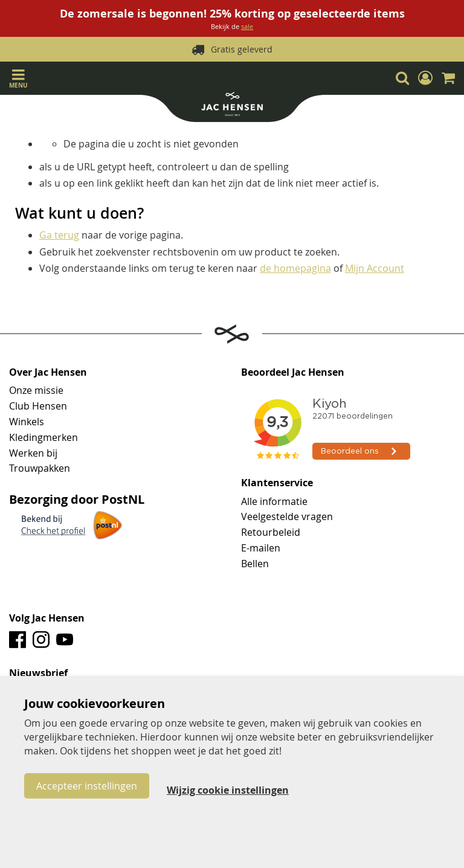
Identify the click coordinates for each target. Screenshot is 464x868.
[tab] (232, 674)
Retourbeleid (271, 532)
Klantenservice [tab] (277, 483)
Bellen (255, 564)
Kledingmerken (43, 437)
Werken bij (33, 453)
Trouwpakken (40, 468)
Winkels (27, 422)
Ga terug (59, 235)
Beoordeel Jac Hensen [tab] (293, 373)
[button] (425, 78)
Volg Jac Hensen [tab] (47, 619)
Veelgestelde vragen (287, 516)
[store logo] (232, 105)
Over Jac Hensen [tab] (48, 373)
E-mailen (261, 548)
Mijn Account (375, 268)
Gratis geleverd (242, 49)
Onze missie (36, 390)
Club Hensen (38, 406)
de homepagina (295, 268)
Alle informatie (274, 501)
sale (247, 26)
